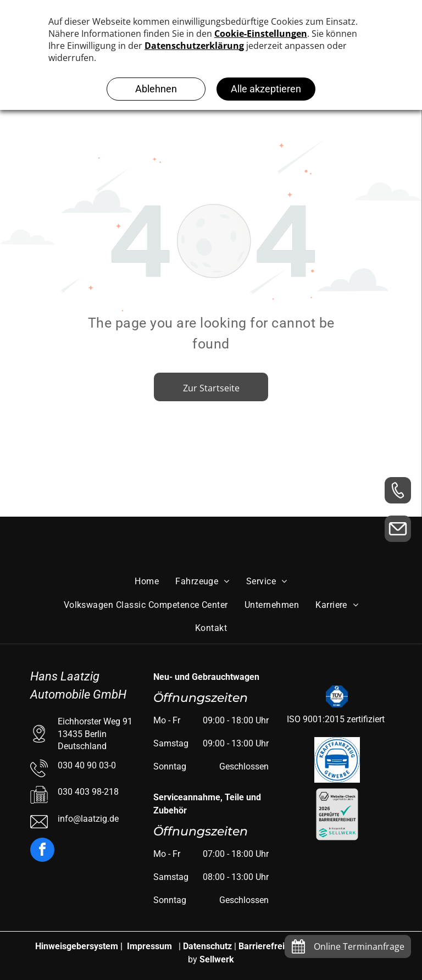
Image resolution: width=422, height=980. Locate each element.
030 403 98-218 (88, 792)
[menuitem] (147, 582)
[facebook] (42, 851)
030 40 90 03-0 (87, 765)
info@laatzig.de (88, 819)
